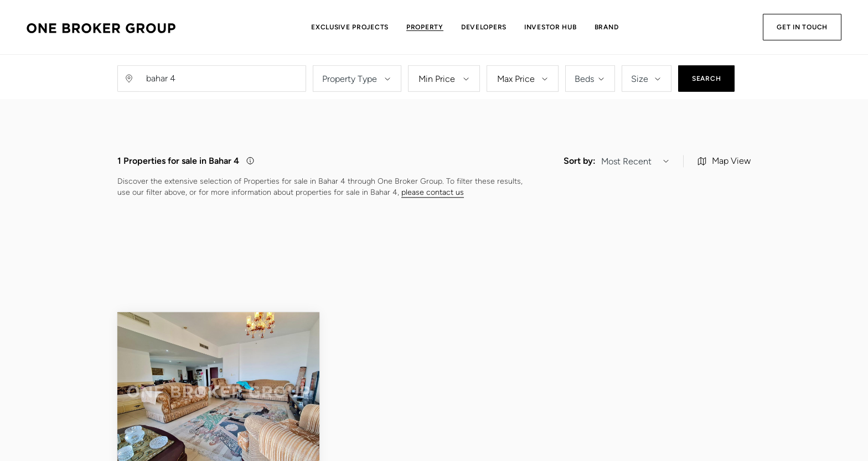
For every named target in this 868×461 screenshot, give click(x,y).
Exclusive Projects (350, 27)
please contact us (433, 224)
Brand (607, 27)
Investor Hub (551, 27)
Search (706, 85)
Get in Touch (802, 27)
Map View (724, 192)
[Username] (223, 85)
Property (425, 27)
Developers (484, 27)
